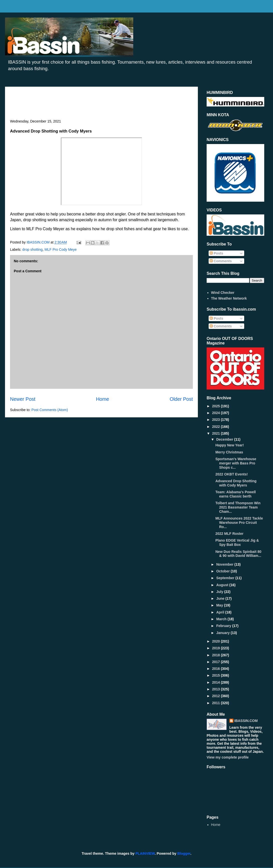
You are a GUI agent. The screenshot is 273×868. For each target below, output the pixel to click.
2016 (217, 669)
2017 (217, 662)
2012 (217, 696)
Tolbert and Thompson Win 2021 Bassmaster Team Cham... (238, 507)
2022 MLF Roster (229, 534)
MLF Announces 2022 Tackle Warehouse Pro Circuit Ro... (239, 523)
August (223, 585)
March (222, 619)
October (223, 571)
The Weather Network (229, 298)
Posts (216, 253)
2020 (217, 641)
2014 (217, 682)
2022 (217, 427)
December (225, 439)
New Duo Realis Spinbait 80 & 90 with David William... (238, 554)
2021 (217, 433)
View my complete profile (228, 757)
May (220, 605)
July (220, 592)
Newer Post (23, 399)
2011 (217, 703)
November (225, 564)
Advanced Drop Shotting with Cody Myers (236, 483)
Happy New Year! (230, 445)
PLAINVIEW (145, 853)
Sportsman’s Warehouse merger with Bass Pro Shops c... (236, 463)
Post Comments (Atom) (50, 410)
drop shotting (32, 250)
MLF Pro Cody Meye (61, 250)
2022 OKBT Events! (232, 474)
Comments (221, 261)
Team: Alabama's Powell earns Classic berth (236, 494)
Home (102, 399)
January (223, 633)
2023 (217, 420)
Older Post (181, 399)
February (224, 626)
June (221, 598)
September (226, 578)
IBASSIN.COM (39, 242)
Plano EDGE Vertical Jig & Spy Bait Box (237, 542)
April (221, 612)
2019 (217, 648)
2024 (217, 413)
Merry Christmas (229, 452)
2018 (217, 655)
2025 (217, 406)
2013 (217, 689)
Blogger (184, 853)
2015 (217, 675)
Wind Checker (223, 293)
